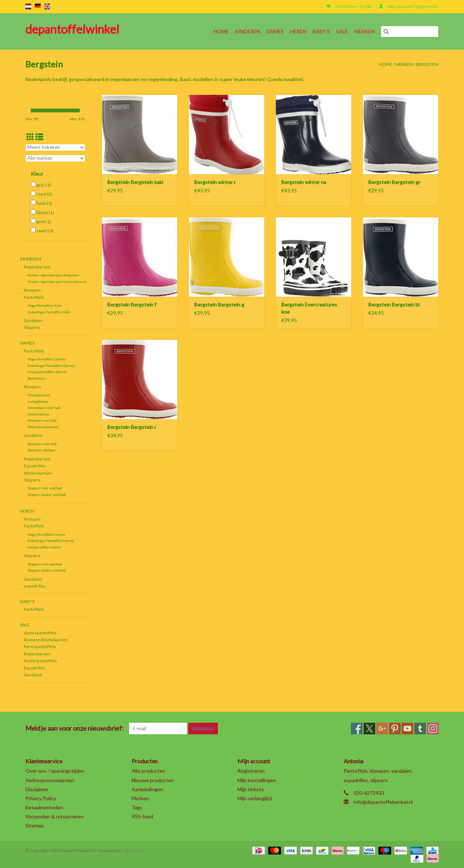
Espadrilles (35, 466)
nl (28, 7)
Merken (364, 31)
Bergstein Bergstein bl (394, 304)
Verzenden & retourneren (55, 816)
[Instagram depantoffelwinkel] (433, 729)
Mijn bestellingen (257, 780)
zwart (45, 231)
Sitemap (35, 825)
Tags (137, 807)
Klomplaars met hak (44, 408)
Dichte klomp (38, 414)
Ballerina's (36, 378)
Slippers (32, 327)
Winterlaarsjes (38, 473)
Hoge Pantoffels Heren (46, 534)
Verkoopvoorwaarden (50, 780)
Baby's (321, 31)
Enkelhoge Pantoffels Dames (51, 366)
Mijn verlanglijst (255, 798)
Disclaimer (37, 789)
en (47, 7)
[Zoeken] (410, 32)
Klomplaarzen (39, 395)
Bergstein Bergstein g (219, 304)
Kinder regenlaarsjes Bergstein (53, 275)
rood (44, 194)
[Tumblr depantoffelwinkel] (420, 729)
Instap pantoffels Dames (47, 372)
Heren (298, 31)
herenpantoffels (40, 646)
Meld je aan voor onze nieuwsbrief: (74, 728)
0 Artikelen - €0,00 (349, 6)
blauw (45, 212)
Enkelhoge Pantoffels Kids (49, 312)
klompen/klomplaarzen (46, 640)
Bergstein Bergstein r (132, 427)
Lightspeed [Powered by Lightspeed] (132, 850)
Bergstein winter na (304, 182)
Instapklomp (38, 401)
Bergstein (427, 64)
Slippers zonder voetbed (47, 494)
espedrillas (35, 586)
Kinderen (248, 31)
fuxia (44, 203)
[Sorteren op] (55, 147)
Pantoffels (34, 297)
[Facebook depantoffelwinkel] (357, 729)
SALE (342, 31)
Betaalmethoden (44, 807)
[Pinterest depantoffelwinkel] (395, 729)
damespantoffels (40, 633)
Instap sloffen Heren (44, 547)
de (38, 7)
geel (44, 222)
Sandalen (33, 320)
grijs (44, 185)
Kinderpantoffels (40, 661)
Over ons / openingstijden (55, 771)
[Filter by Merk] (55, 158)
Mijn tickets (251, 789)
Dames (275, 31)
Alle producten (148, 771)
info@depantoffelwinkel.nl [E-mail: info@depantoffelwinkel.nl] (383, 802)
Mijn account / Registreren (409, 6)
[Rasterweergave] (30, 137)
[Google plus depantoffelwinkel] (382, 729)
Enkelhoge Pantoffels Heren (51, 541)
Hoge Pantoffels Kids (45, 305)
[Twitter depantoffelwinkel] (369, 729)
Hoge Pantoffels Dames (47, 359)
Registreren (251, 771)
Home (221, 31)
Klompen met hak (42, 420)
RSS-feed (142, 816)
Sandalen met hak (42, 444)
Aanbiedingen (147, 789)
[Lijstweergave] (39, 137)
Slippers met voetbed (45, 488)
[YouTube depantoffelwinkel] (407, 729)
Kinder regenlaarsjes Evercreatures (57, 281)
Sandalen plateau (42, 450)
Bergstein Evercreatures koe (309, 308)
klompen (32, 290)
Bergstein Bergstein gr (394, 182)
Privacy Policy (41, 798)
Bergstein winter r (215, 182)
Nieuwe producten (153, 780)
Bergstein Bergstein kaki (135, 182)
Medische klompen (43, 427)
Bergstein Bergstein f (132, 304)
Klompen (32, 387)
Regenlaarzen (37, 267)
